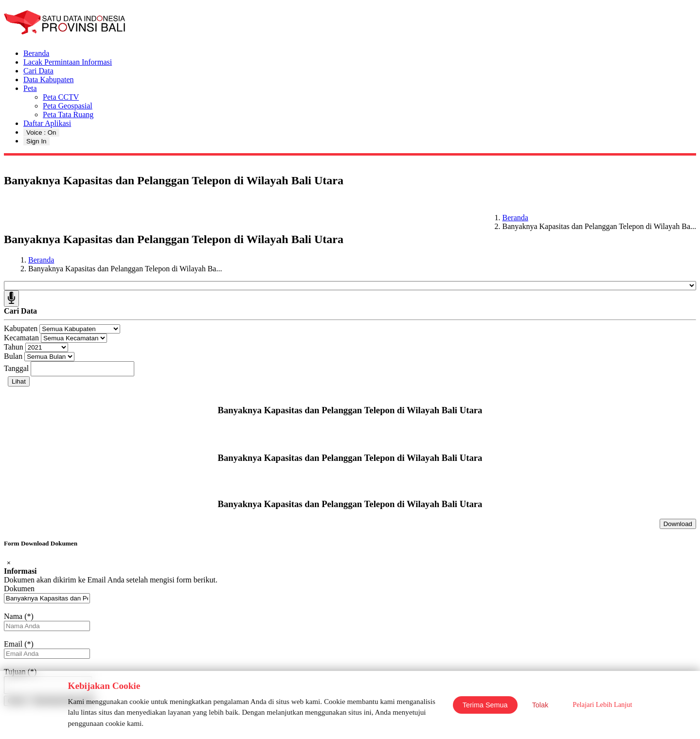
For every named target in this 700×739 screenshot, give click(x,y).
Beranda (36, 53)
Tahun (14, 347)
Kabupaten (21, 328)
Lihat (19, 381)
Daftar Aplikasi (47, 123)
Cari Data (38, 71)
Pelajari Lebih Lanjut (602, 704)
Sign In (36, 141)
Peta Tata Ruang (68, 114)
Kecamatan (21, 338)
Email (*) (19, 644)
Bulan (13, 356)
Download (678, 524)
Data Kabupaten (49, 79)
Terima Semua (485, 705)
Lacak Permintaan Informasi (68, 62)
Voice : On (41, 132)
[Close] (9, 563)
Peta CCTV (61, 97)
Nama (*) (19, 616)
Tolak (540, 705)
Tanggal (16, 368)
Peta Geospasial (68, 106)
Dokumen (19, 589)
